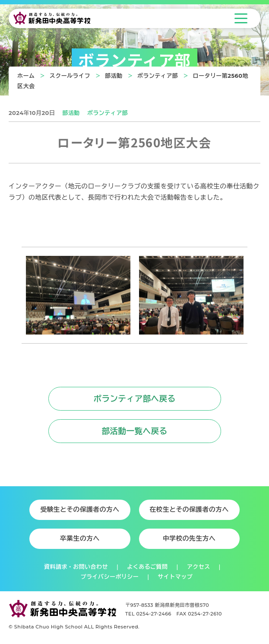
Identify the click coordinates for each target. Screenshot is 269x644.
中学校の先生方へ (189, 539)
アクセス (199, 567)
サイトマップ (176, 577)
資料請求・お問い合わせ (76, 567)
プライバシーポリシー (110, 577)
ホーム (26, 76)
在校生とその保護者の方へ (189, 510)
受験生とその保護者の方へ (80, 510)
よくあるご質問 (147, 567)
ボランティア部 (158, 76)
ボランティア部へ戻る (134, 399)
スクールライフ (70, 76)
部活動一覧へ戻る (134, 431)
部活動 (114, 76)
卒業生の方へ (80, 539)
